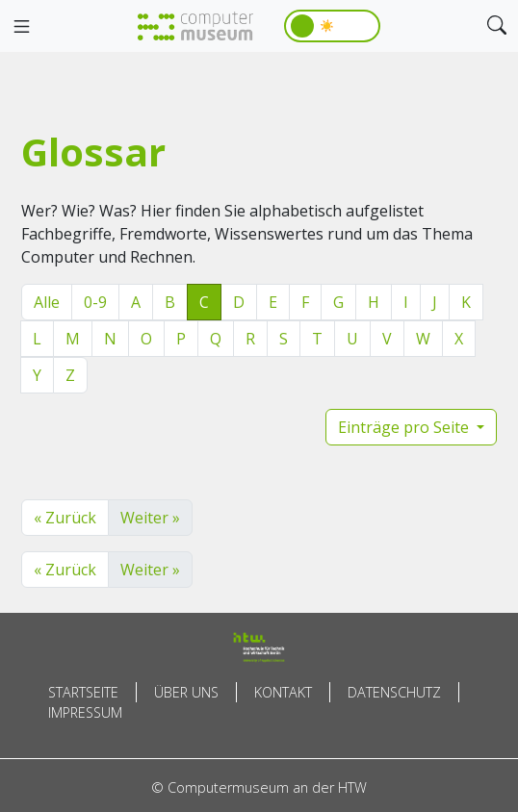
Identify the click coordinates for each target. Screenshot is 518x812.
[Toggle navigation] (21, 27)
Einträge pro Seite (405, 427)
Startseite (83, 692)
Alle (47, 302)
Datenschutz (394, 692)
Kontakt (283, 692)
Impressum (85, 712)
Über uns (186, 692)
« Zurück (65, 518)
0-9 (95, 302)
